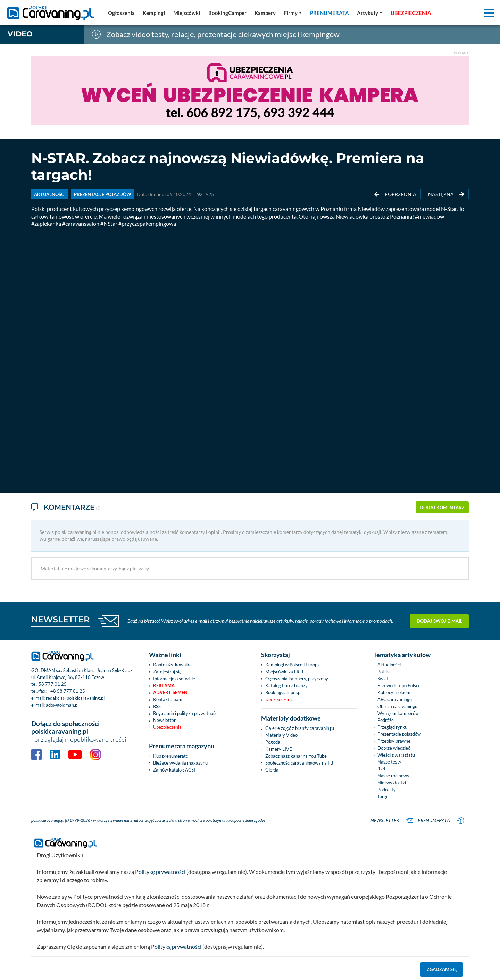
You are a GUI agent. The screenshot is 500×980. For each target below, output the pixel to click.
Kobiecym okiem (394, 692)
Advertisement (172, 692)
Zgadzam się (442, 969)
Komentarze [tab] (66, 507)
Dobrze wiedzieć (394, 747)
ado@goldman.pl (62, 704)
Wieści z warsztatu (396, 754)
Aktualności (389, 664)
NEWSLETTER (61, 619)
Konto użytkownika (172, 664)
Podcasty (387, 789)
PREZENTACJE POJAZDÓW (103, 194)
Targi (382, 796)
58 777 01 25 (53, 683)
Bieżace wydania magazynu (180, 762)
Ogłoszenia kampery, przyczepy (297, 678)
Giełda (272, 769)
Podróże (386, 719)
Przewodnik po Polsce (399, 685)
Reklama (164, 685)
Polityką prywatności (176, 946)
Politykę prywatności (160, 871)
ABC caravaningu (395, 699)
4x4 (381, 768)
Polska (384, 671)
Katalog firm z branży (286, 685)
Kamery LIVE (279, 748)
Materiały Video (281, 734)
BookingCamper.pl (283, 692)
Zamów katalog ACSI (174, 769)
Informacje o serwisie (174, 678)
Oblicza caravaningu (397, 706)
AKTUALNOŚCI (50, 194)
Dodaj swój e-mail (440, 620)
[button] (370, 13)
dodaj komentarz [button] (442, 507)
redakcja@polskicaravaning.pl (75, 697)
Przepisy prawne (394, 740)
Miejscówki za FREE (285, 671)
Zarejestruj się (167, 671)
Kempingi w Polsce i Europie (293, 664)
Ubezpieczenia (167, 726)
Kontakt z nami (168, 699)
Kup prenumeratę (171, 755)
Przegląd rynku (392, 726)
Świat (383, 678)
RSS (157, 706)
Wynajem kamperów (398, 713)
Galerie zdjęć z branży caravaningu (300, 727)
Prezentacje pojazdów (399, 733)
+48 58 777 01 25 (66, 690)
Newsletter (164, 719)
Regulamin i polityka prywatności (186, 713)
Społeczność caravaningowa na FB (299, 762)
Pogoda (273, 741)
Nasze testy (389, 761)
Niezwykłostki (392, 782)
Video (20, 34)
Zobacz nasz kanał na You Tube (296, 755)
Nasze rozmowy (393, 775)
